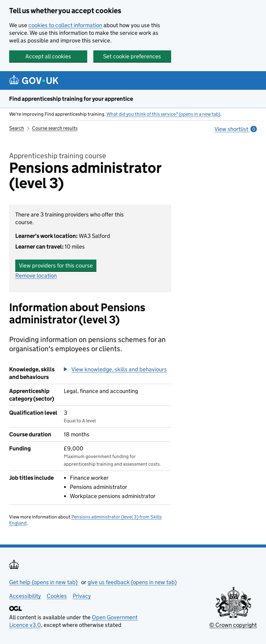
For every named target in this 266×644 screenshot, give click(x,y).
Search (17, 128)
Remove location (36, 276)
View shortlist (236, 129)
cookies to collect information (65, 25)
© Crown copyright (233, 625)
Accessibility (25, 596)
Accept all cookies (48, 56)
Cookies (57, 596)
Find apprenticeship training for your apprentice (71, 99)
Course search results (55, 128)
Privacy (82, 596)
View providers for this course (56, 266)
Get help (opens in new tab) (44, 582)
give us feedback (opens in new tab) (132, 582)
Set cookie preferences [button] (132, 56)
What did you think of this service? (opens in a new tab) (163, 114)
